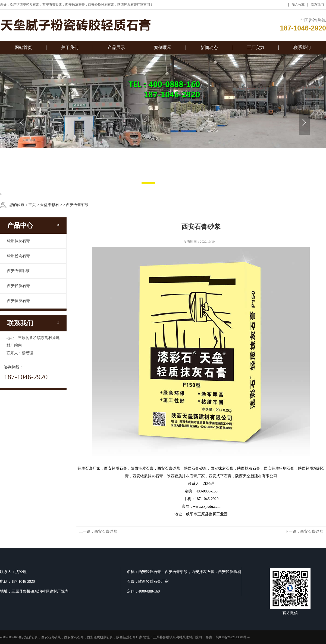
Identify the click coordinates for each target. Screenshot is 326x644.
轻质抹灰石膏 (18, 241)
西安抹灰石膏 (18, 301)
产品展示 (116, 50)
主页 (32, 205)
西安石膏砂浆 (18, 271)
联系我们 (317, 7)
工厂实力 (256, 50)
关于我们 (70, 50)
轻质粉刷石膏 (18, 256)
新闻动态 (209, 50)
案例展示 (163, 50)
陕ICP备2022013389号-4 (233, 637)
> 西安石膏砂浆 (76, 205)
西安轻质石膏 (18, 286)
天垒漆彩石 (49, 205)
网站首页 (23, 50)
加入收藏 (298, 7)
